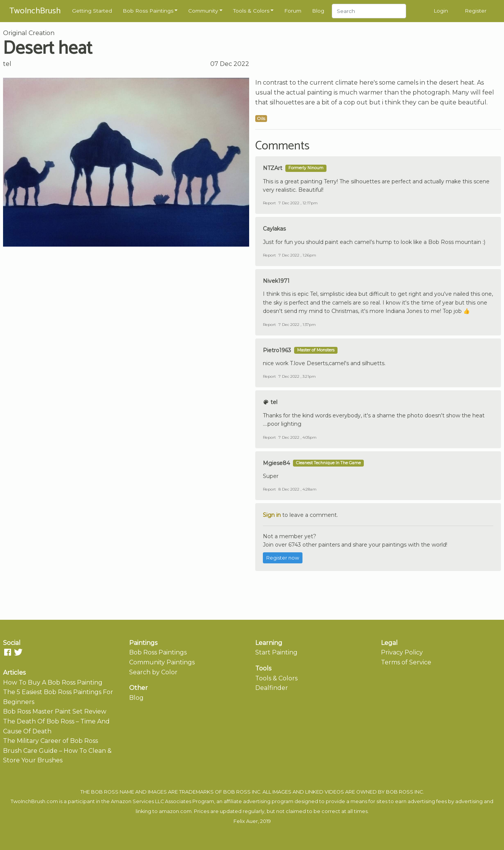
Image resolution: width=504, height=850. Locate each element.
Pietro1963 (277, 350)
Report (269, 203)
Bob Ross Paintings (148, 11)
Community (203, 11)
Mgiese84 (276, 463)
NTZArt (273, 168)
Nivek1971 (276, 281)
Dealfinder (272, 688)
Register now (283, 558)
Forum (293, 11)
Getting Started (92, 11)
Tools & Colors (251, 11)
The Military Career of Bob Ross (50, 741)
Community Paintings (162, 662)
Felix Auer (246, 821)
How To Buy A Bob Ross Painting (53, 682)
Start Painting (276, 652)
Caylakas (274, 229)
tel (7, 64)
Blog (318, 11)
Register (476, 11)
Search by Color (153, 672)
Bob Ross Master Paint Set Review (55, 711)
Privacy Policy (402, 652)
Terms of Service (406, 662)
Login (441, 11)
